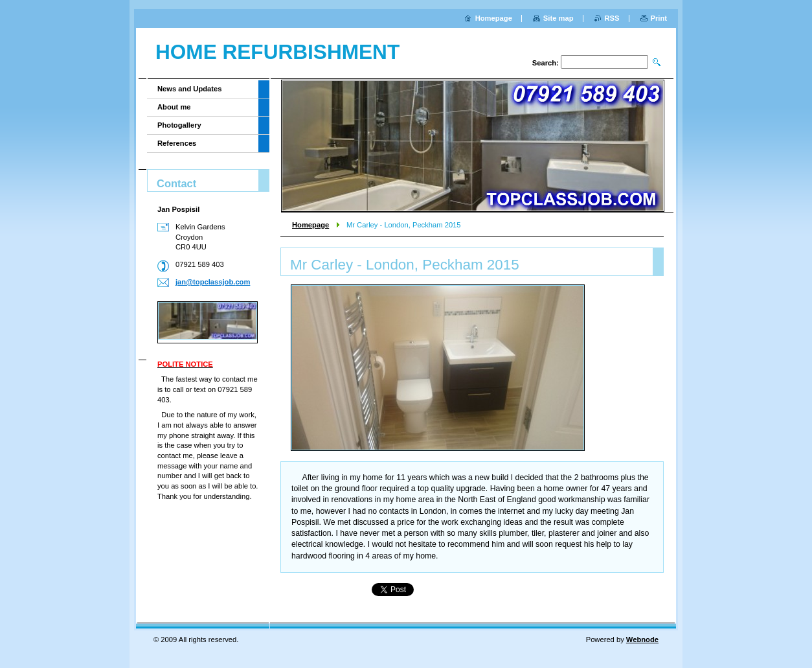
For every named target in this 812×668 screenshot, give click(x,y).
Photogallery (179, 125)
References (177, 143)
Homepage (310, 225)
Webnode (642, 639)
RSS (612, 18)
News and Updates (189, 89)
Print (659, 18)
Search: (546, 63)
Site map (558, 18)
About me (174, 107)
